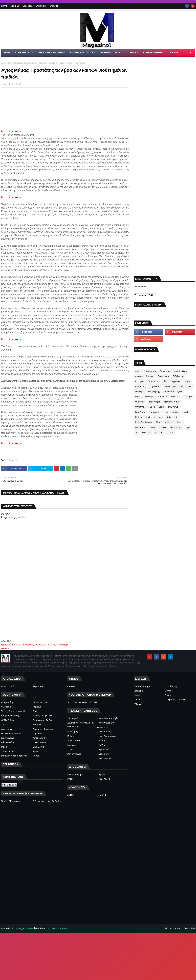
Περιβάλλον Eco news (176, 700)
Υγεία (4, 725)
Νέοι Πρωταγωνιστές (109, 736)
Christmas (140, 407)
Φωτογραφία (154, 402)
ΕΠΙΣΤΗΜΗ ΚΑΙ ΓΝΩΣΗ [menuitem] (82, 53)
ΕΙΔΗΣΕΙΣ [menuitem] (175, 53)
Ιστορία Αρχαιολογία (108, 718)
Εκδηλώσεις (178, 376)
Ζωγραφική (175, 381)
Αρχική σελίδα (8, 63)
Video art (104, 754)
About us (15, 6)
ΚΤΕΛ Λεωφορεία (76, 774)
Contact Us (189, 928)
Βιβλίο (102, 745)
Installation (105, 758)
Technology (176, 427)
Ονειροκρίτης (154, 392)
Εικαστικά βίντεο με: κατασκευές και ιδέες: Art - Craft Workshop (35, 645)
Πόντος (169, 695)
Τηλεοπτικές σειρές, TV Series (47, 801)
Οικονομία (140, 392)
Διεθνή (137, 695)
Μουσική (72, 745)
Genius (175, 412)
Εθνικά (168, 691)
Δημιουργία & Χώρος (145, 376)
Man (158, 422)
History (139, 417)
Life (177, 417)
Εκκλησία (20, 63)
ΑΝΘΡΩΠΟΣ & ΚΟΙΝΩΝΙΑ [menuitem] (51, 53)
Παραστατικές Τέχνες (173, 392)
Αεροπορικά (105, 779)
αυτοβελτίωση (180, 371)
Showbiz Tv (7, 751)
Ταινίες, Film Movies (11, 801)
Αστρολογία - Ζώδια (42, 720)
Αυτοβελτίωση (39, 738)
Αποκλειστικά (150, 371)
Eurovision (154, 412)
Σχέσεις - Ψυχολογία (43, 716)
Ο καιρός (138, 700)
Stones (163, 427)
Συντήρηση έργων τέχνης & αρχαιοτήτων (81, 724)
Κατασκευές (141, 386)
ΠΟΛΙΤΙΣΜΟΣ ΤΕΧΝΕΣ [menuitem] (111, 53)
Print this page (10, 785)
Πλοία (70, 779)
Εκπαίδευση (153, 381)
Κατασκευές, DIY (107, 723)
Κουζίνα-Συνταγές (10, 716)
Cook (152, 407)
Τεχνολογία (38, 733)
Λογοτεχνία (155, 386)
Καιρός (187, 381)
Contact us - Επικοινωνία (34, 6)
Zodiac (170, 432)
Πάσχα (138, 397)
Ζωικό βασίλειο (40, 742)
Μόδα (183, 386)
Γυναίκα (103, 795)
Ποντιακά (175, 397)
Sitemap (54, 6)
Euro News (140, 412)
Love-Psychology (144, 422)
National (169, 422)
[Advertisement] (65, 616)
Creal (161, 407)
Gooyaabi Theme (58, 928)
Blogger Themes (26, 928)
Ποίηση (71, 736)
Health (186, 412)
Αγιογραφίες (8, 648)
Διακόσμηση (163, 376)
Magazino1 (8, 84)
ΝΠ (191, 386)
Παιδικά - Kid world (11, 733)
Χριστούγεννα (8, 738)
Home (4, 6)
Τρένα (102, 774)
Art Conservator (172, 402)
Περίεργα (149, 397)
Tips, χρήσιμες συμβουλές (14, 711)
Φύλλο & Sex (8, 720)
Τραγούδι (103, 749)
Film (166, 412)
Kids (169, 417)
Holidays (150, 417)
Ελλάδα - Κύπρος (142, 686)
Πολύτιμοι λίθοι (40, 702)
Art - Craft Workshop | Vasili (82, 702)
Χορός (71, 749)
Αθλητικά (138, 704)
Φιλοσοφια (140, 402)
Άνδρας (71, 795)
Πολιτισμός (162, 397)
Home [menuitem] (7, 53)
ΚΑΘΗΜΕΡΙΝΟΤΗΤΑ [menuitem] (153, 53)
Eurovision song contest (14, 756)
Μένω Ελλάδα (170, 386)
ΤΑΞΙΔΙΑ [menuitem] (132, 53)
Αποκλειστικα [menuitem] (23, 53)
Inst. (161, 417)
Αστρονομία (165, 371)
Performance (74, 754)
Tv (136, 432)
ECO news (173, 407)
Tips (188, 427)
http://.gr (11, 131)
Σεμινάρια (188, 397)
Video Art (146, 432)
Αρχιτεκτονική (74, 741)
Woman (159, 432)
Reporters (140, 427)
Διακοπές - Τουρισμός (43, 729)
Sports (152, 427)
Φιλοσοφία (6, 707)
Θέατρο (102, 741)
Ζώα (164, 381)
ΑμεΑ (138, 371)
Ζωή (35, 711)
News (180, 422)
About (177, 928)
